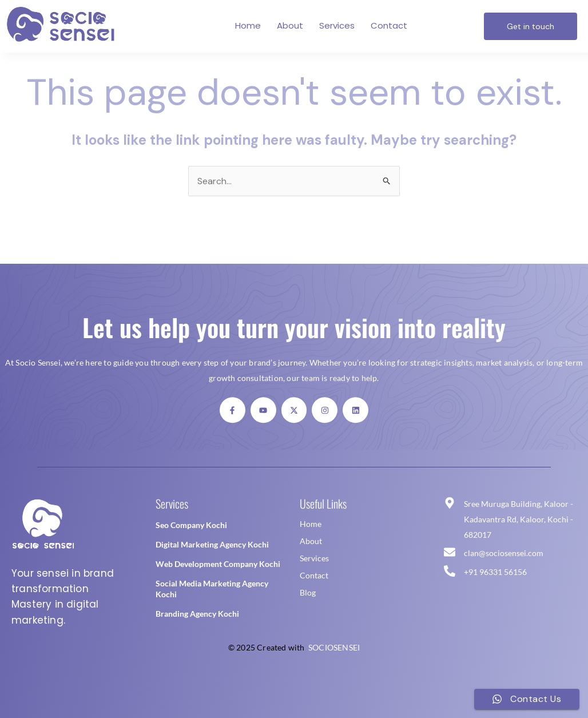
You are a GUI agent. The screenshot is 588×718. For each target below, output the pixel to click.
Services (337, 25)
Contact (389, 25)
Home (248, 25)
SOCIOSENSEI (334, 647)
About (290, 25)
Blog (308, 592)
